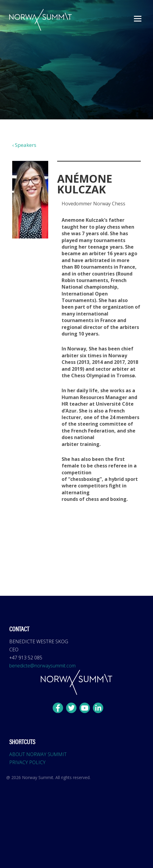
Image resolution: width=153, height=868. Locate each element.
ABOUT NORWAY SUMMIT (38, 754)
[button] (138, 19)
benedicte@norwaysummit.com (42, 666)
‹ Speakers (24, 145)
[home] (39, 20)
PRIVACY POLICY (27, 762)
